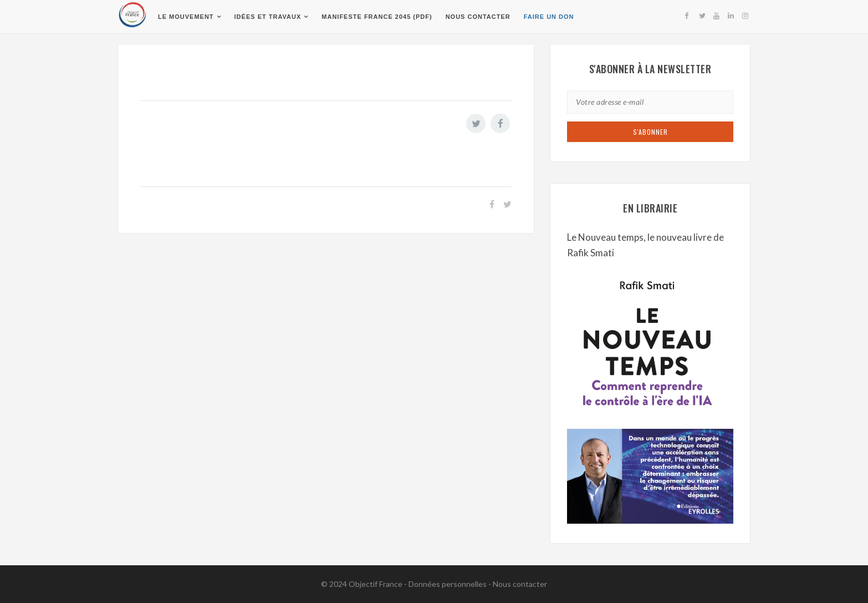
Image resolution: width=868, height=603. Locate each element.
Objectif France (376, 584)
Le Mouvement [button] (186, 17)
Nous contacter (478, 17)
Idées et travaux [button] (268, 17)
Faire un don (549, 17)
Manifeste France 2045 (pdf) (377, 17)
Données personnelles (448, 584)
